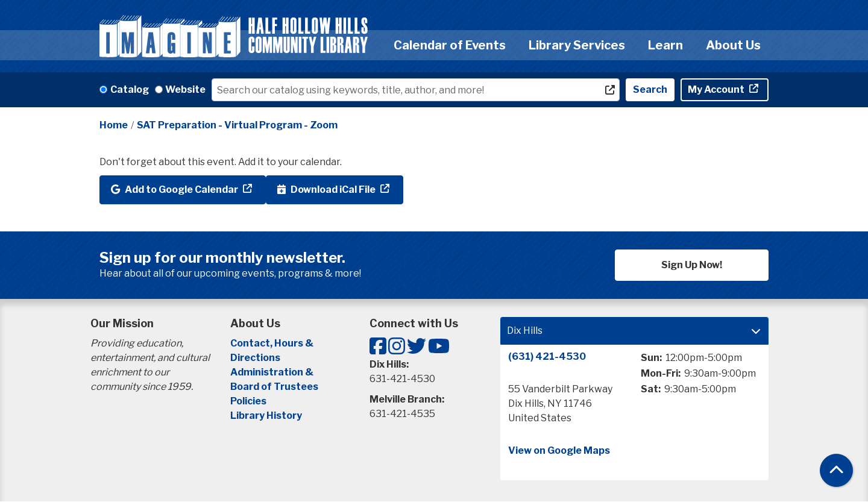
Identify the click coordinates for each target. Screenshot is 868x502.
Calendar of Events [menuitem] (450, 45)
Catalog (130, 89)
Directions (255, 358)
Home (114, 125)
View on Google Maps (559, 450)
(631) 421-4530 (547, 356)
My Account (717, 89)
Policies (248, 401)
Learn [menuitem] (665, 45)
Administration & (273, 372)
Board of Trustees (274, 387)
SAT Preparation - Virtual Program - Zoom (237, 125)
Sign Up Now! (692, 265)
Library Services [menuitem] (577, 45)
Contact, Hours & (273, 343)
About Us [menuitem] (733, 45)
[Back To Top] (836, 470)
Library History (266, 416)
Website (185, 89)
